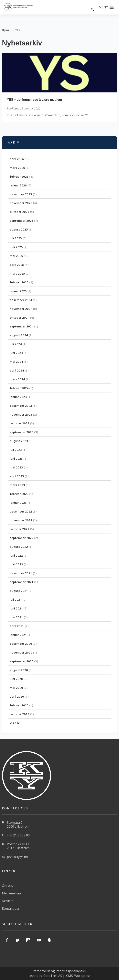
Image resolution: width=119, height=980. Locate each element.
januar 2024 (18, 397)
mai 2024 (16, 362)
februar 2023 (19, 494)
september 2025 (22, 221)
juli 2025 (16, 238)
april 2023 (17, 476)
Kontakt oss (11, 909)
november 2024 (21, 309)
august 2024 (19, 335)
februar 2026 (19, 176)
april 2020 (17, 696)
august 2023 (19, 441)
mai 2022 (16, 564)
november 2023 (21, 414)
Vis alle (15, 723)
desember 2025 (21, 194)
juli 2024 (16, 344)
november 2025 (21, 203)
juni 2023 (16, 458)
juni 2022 (16, 555)
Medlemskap (11, 893)
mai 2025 (16, 256)
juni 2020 (16, 679)
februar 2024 (19, 388)
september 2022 (22, 538)
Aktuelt (7, 901)
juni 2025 (16, 247)
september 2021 (22, 582)
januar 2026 (18, 185)
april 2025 (17, 265)
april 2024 (17, 370)
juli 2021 (16, 599)
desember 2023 (21, 406)
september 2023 (22, 432)
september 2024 (22, 326)
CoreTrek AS (53, 976)
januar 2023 (18, 503)
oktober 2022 (20, 529)
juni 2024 (16, 353)
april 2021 (17, 626)
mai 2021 (16, 617)
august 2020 (19, 670)
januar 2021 (18, 635)
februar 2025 (19, 282)
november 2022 (21, 520)
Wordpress (82, 976)
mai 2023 (16, 467)
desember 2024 (21, 300)
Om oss (7, 886)
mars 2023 (17, 485)
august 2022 (19, 547)
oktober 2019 (20, 714)
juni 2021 (16, 608)
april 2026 (17, 159)
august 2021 (19, 591)
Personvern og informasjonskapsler (59, 971)
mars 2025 (17, 273)
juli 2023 (16, 450)
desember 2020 (21, 644)
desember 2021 (21, 573)
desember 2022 (21, 511)
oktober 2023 (20, 423)
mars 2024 (17, 379)
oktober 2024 (20, 317)
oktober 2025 (20, 212)
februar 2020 (19, 705)
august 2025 (19, 229)
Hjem (5, 30)
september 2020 (22, 661)
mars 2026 (17, 168)
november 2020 (21, 652)
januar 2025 (18, 291)
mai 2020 (16, 688)
